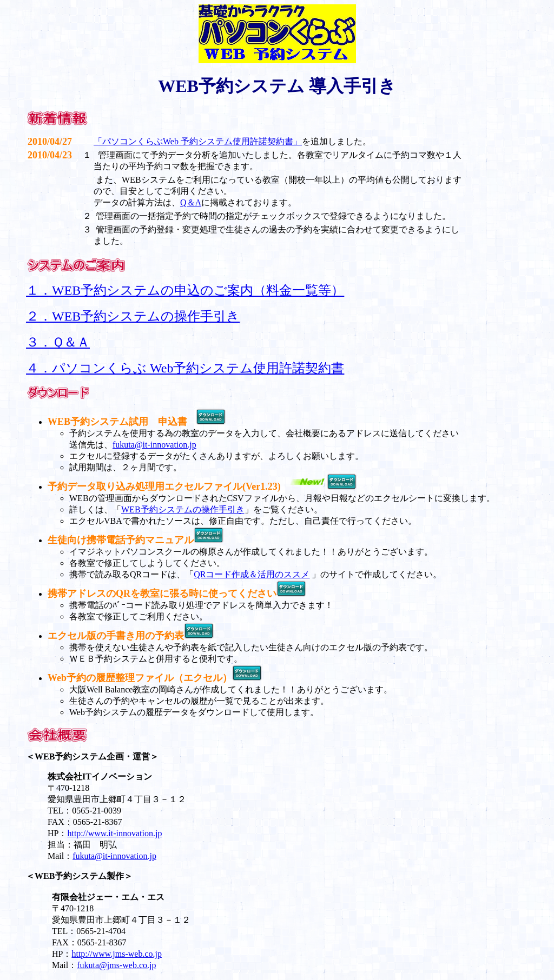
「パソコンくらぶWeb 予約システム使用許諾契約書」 (198, 141)
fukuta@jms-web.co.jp (116, 965)
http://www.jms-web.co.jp (117, 954)
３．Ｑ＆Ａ (58, 342)
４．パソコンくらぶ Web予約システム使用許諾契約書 (185, 368)
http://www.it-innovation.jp (114, 833)
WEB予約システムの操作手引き (183, 509)
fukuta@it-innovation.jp (154, 445)
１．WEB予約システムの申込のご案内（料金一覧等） (185, 290)
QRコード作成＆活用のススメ (252, 574)
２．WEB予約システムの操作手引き (133, 316)
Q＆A (191, 202)
